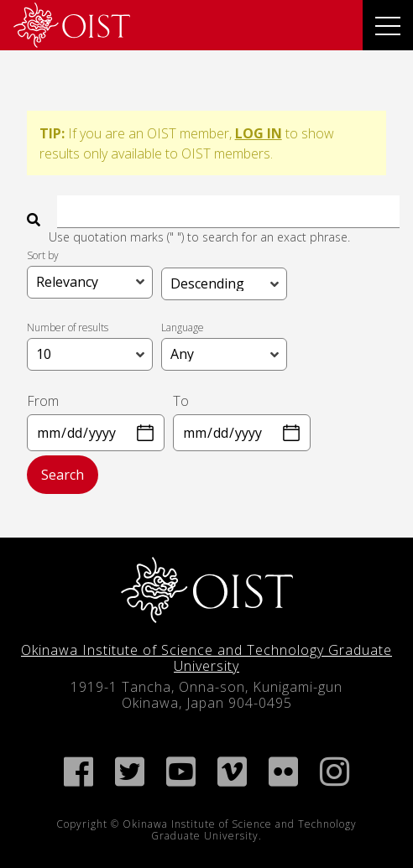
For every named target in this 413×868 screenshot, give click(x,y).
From (43, 401)
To (181, 401)
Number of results (68, 327)
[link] (72, 25)
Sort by (43, 255)
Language (183, 327)
